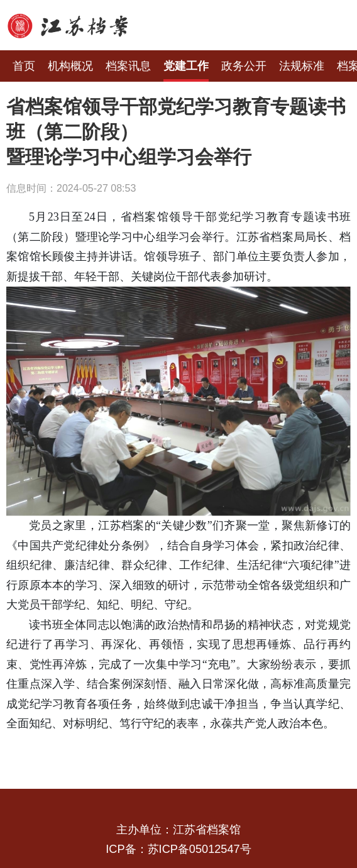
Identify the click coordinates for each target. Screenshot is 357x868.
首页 (24, 66)
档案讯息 (128, 66)
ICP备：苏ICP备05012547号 (178, 849)
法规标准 (302, 66)
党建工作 (186, 66)
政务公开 (244, 66)
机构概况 (70, 66)
